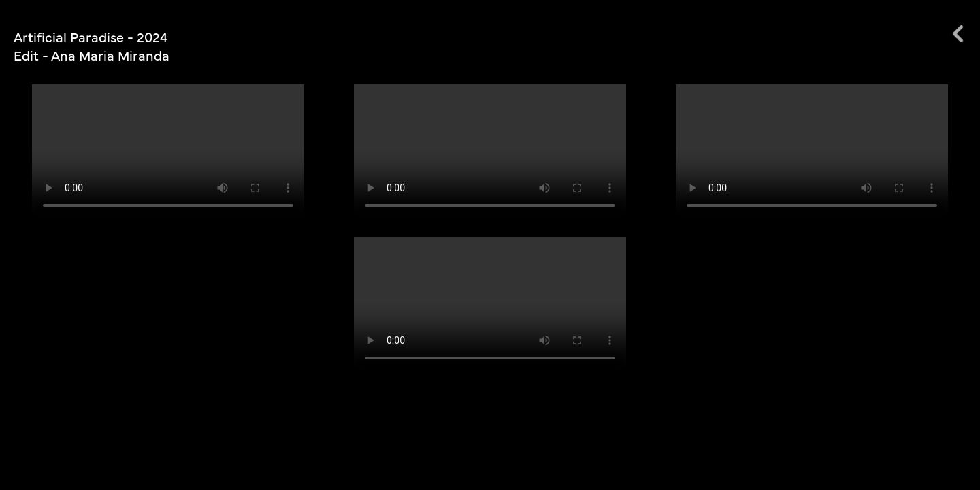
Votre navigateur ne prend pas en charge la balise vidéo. (168, 152)
